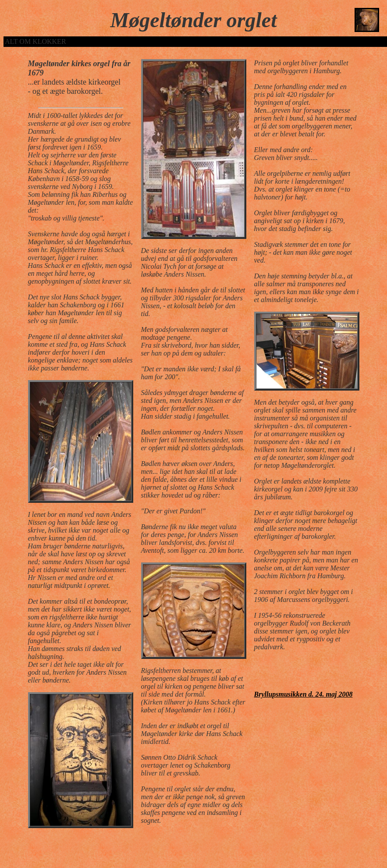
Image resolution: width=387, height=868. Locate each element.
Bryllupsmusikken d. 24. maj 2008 (304, 694)
